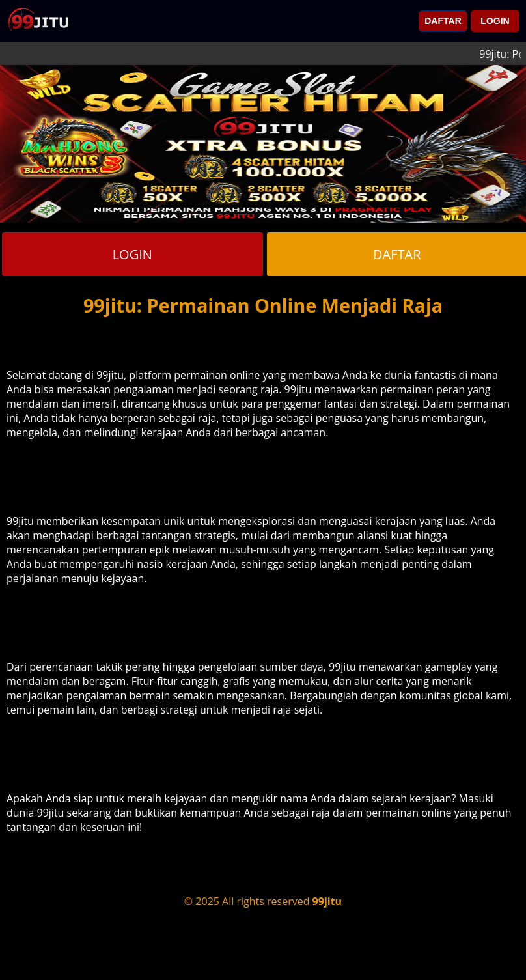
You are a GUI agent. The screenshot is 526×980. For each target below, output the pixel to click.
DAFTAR (443, 21)
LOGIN (495, 21)
